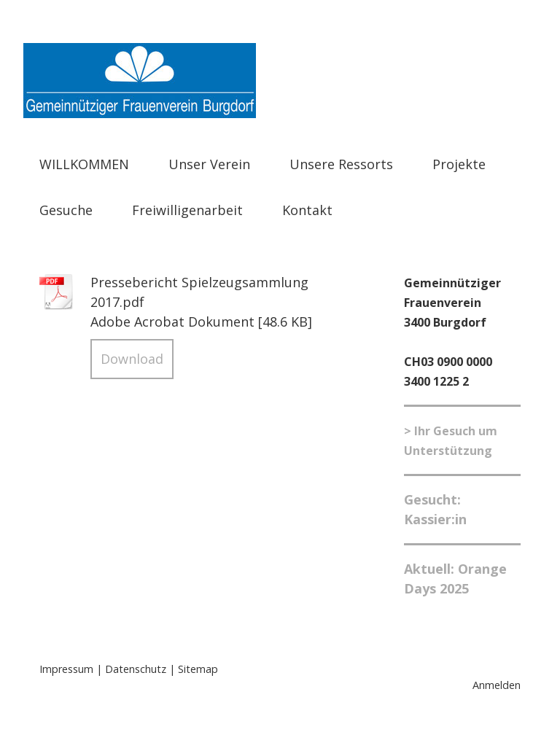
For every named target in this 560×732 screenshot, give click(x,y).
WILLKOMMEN (84, 164)
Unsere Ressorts (341, 164)
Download (132, 359)
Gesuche (66, 210)
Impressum (66, 669)
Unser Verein (209, 164)
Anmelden (497, 685)
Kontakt (307, 210)
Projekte (459, 164)
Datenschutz (136, 669)
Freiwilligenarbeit (187, 210)
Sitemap (198, 669)
